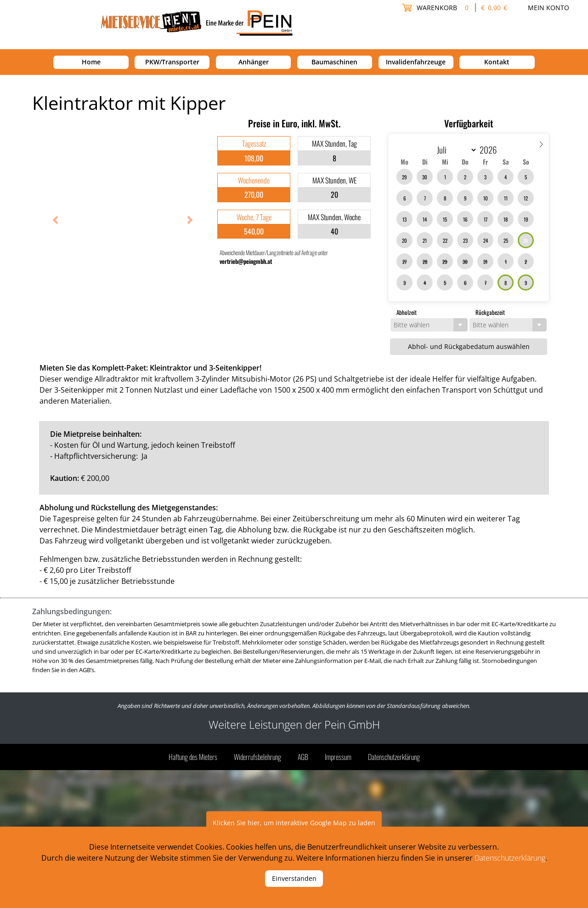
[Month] (455, 150)
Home (91, 62)
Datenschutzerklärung (394, 757)
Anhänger (254, 62)
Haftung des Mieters (193, 757)
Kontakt (497, 62)
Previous (53, 221)
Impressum (338, 757)
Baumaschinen (334, 62)
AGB (303, 757)
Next (186, 221)
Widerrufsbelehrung (257, 757)
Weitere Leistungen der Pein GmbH (294, 724)
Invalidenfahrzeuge (416, 62)
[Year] (491, 149)
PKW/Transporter (172, 62)
